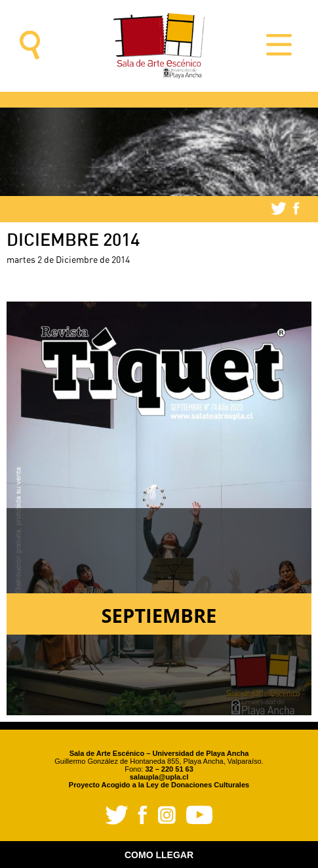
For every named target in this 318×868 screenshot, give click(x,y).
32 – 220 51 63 (169, 769)
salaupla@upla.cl (159, 777)
